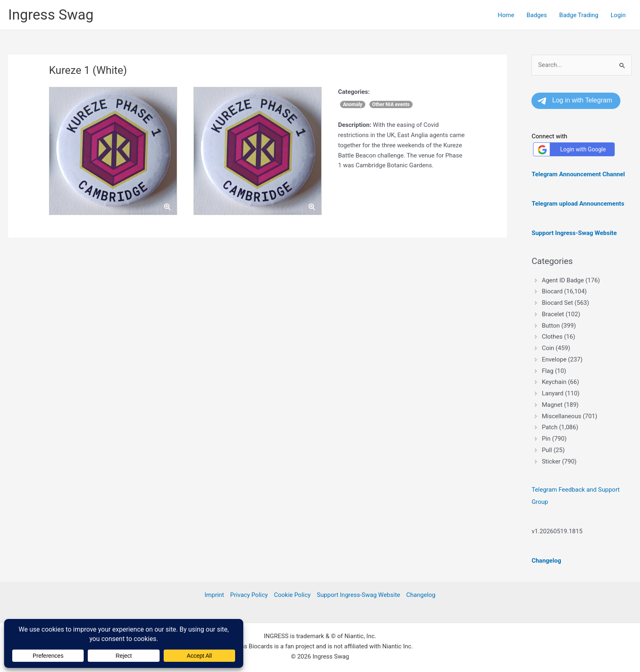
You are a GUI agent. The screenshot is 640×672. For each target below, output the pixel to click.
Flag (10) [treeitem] (554, 371)
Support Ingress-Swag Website (358, 595)
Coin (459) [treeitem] (556, 348)
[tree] (582, 371)
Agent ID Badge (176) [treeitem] (571, 280)
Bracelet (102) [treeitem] (561, 314)
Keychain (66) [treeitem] (560, 382)
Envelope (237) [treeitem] (562, 359)
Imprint (214, 595)
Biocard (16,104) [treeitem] (564, 291)
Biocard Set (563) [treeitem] (565, 303)
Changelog (421, 595)
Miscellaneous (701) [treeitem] (569, 416)
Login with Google (571, 150)
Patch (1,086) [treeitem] (560, 427)
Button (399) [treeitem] (559, 326)
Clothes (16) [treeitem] (558, 337)
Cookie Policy (292, 595)
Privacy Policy (249, 595)
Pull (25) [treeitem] (553, 450)
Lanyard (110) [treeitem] (560, 393)
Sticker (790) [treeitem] (559, 461)
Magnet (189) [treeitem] (560, 405)
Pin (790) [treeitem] (554, 439)
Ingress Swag (51, 15)
